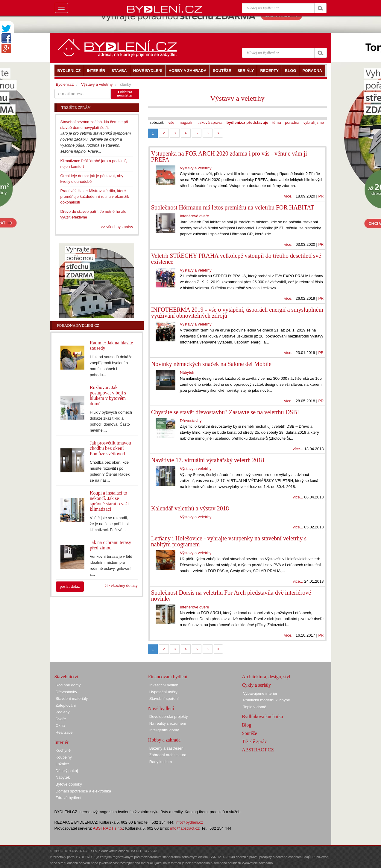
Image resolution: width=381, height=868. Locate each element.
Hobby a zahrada (164, 740)
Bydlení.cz (65, 84)
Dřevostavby (191, 421)
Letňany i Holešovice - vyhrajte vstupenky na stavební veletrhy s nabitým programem (229, 541)
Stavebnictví (66, 677)
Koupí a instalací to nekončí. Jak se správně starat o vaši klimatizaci (109, 501)
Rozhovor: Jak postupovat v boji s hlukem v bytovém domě (108, 395)
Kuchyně (63, 750)
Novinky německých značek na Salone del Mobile (211, 364)
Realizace (64, 732)
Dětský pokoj (67, 771)
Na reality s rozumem (168, 723)
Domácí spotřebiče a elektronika (84, 791)
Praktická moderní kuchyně (267, 700)
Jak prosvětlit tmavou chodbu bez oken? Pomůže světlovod (110, 448)
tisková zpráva (210, 122)
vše (171, 122)
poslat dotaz (70, 586)
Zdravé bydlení (69, 798)
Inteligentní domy (164, 730)
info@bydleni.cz (189, 822)
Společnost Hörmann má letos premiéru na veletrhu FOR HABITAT (233, 207)
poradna (292, 122)
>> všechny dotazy (121, 586)
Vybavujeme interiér (260, 693)
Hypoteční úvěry (163, 692)
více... (289, 196)
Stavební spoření (164, 699)
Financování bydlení (168, 677)
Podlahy (63, 712)
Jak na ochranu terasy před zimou (110, 545)
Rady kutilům (161, 762)
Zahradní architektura (168, 755)
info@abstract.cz (185, 828)
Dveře (61, 719)
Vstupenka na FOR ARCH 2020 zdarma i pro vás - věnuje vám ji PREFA (229, 156)
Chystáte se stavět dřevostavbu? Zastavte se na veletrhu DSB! (225, 412)
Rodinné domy (68, 685)
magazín (186, 122)
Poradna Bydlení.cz (78, 325)
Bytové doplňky (69, 784)
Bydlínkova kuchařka (262, 716)
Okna (60, 725)
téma (277, 122)
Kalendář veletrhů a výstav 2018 (190, 508)
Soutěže (249, 733)
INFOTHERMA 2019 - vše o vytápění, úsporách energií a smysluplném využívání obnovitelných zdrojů (237, 313)
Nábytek (187, 372)
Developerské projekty (169, 716)
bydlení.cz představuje (247, 122)
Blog (246, 725)
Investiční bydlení (164, 685)
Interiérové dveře (195, 216)
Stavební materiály (72, 699)
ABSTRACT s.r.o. (108, 828)
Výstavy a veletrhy (237, 98)
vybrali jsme (314, 122)
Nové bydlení (161, 708)
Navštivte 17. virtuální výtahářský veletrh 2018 (208, 460)
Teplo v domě (255, 707)
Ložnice (62, 764)
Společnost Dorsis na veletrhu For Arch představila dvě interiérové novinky (231, 596)
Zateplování (66, 705)
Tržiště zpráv (254, 741)
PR (321, 196)
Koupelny (64, 757)
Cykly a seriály (256, 685)
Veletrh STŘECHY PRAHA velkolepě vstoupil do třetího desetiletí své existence (236, 259)
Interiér (62, 742)
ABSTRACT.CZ (258, 750)
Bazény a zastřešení (167, 748)
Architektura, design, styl (266, 677)
